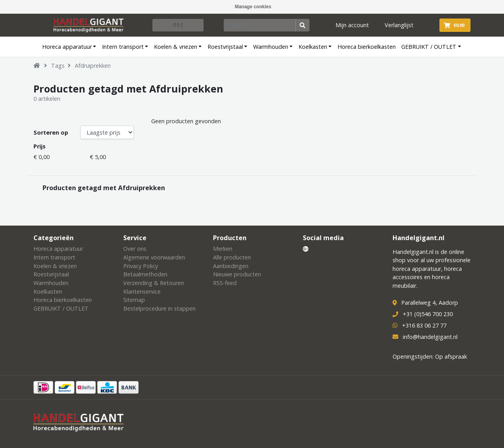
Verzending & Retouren (154, 283)
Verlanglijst (399, 25)
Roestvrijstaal (225, 47)
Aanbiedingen (231, 266)
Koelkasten (313, 47)
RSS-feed (225, 283)
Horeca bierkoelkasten (367, 47)
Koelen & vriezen (176, 47)
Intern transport (123, 47)
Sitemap (134, 300)
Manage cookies (253, 7)
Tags (58, 66)
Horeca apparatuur (67, 47)
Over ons (135, 249)
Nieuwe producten (237, 274)
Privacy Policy (141, 266)
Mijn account (352, 25)
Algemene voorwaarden (154, 257)
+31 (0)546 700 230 (428, 314)
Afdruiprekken (93, 66)
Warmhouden (271, 47)
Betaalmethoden (145, 274)
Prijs (40, 146)
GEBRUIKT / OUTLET (429, 47)
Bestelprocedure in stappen (159, 308)
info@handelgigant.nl (430, 337)
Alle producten (232, 257)
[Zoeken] (260, 25)
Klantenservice (142, 292)
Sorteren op (51, 132)
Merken (223, 249)
